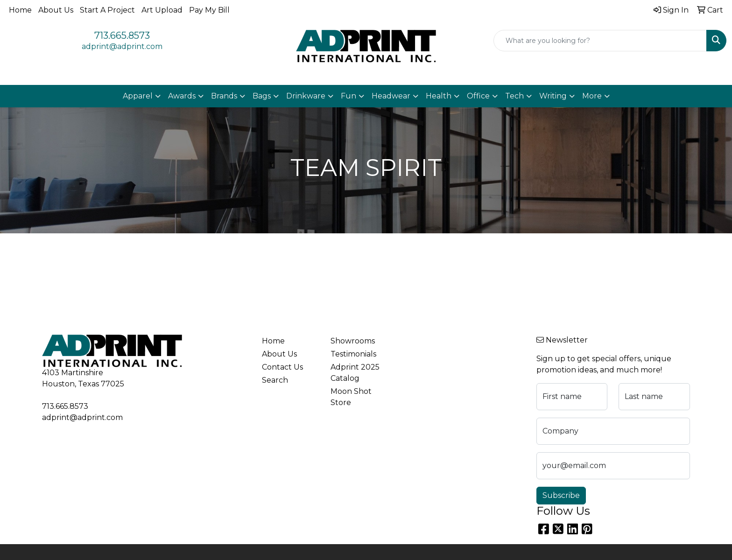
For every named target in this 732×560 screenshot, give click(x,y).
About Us (56, 10)
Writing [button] (553, 96)
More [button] (592, 96)
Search (275, 380)
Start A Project (107, 10)
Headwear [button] (391, 96)
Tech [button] (514, 96)
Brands (224, 96)
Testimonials (353, 354)
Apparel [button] (138, 96)
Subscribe (561, 495)
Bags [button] (262, 96)
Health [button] (439, 96)
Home (20, 10)
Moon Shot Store (351, 397)
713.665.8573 (122, 35)
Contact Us (282, 367)
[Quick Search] (600, 41)
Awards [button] (182, 96)
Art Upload (162, 10)
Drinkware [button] (306, 96)
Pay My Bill (209, 10)
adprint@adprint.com (122, 46)
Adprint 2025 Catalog (355, 373)
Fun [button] (348, 96)
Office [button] (478, 96)
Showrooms (353, 341)
